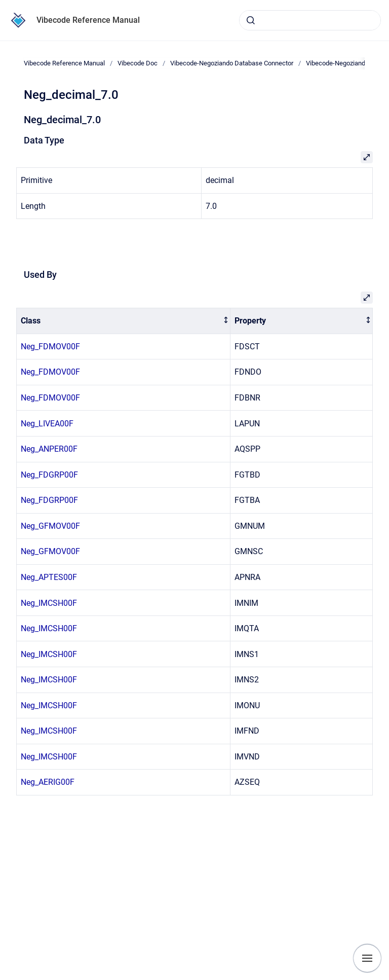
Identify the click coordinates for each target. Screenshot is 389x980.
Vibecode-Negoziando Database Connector (232, 63)
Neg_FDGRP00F (49, 475)
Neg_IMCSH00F (49, 603)
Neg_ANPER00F (49, 449)
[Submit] (251, 20)
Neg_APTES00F (49, 577)
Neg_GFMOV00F (50, 526)
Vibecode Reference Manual (88, 20)
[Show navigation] (367, 958)
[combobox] (310, 20)
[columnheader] (124, 321)
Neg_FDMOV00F (50, 347)
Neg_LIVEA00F (47, 424)
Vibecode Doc (138, 63)
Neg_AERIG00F (48, 782)
